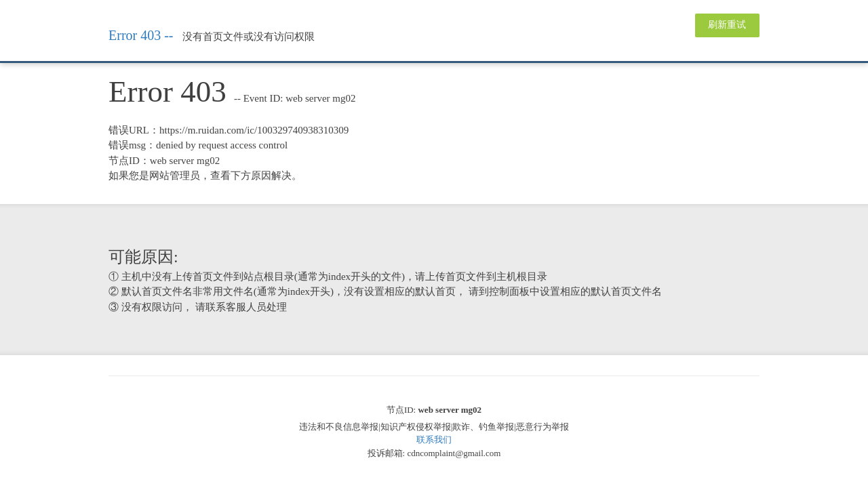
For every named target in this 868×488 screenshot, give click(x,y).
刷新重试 (727, 25)
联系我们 (434, 440)
